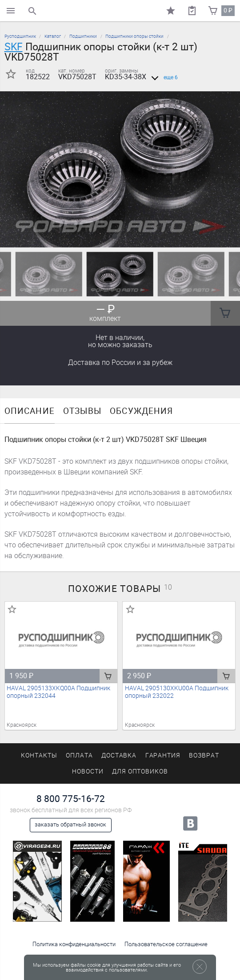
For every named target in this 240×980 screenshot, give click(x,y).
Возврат (204, 755)
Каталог (53, 36)
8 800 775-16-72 (71, 799)
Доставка (120, 362)
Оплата (79, 755)
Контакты (39, 755)
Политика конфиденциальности (74, 944)
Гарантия (163, 755)
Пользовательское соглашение (166, 944)
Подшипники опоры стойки (134, 36)
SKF (14, 47)
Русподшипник (20, 36)
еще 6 (163, 77)
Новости (88, 771)
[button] (115, 236)
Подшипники (83, 36)
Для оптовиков (140, 771)
